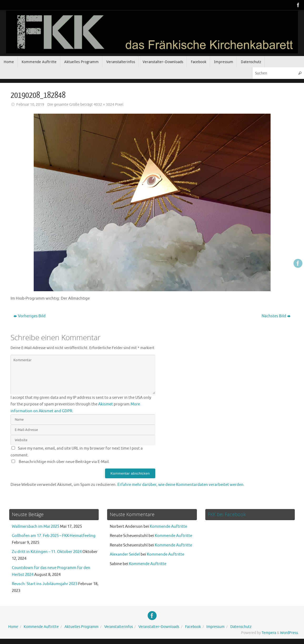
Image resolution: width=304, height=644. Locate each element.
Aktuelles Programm (81, 627)
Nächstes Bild (276, 316)
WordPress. (289, 633)
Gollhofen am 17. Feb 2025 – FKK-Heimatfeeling (54, 536)
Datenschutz (241, 627)
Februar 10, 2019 (30, 105)
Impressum (215, 627)
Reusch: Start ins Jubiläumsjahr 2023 (45, 584)
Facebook (193, 627)
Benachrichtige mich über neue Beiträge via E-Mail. (64, 462)
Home (13, 627)
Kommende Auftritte (168, 527)
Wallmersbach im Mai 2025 (36, 527)
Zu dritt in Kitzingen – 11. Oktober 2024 (47, 552)
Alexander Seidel (125, 554)
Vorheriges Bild (29, 316)
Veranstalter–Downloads (159, 627)
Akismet (106, 404)
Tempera (269, 633)
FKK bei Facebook (227, 514)
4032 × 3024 (104, 105)
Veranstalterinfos (119, 627)
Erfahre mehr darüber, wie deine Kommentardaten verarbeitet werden (180, 485)
